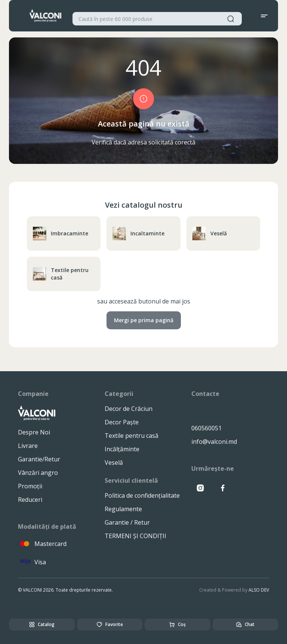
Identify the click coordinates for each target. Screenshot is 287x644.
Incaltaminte (138, 234)
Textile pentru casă (61, 274)
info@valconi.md (214, 442)
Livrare (28, 446)
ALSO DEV (259, 590)
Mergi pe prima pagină (144, 320)
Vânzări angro (38, 473)
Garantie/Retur (39, 459)
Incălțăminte (122, 449)
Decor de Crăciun (129, 409)
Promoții (30, 486)
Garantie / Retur (127, 522)
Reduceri (30, 500)
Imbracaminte (61, 234)
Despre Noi (34, 432)
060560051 (206, 428)
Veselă (210, 234)
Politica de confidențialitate (142, 495)
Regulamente (123, 509)
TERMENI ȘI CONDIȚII (135, 536)
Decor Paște (122, 422)
